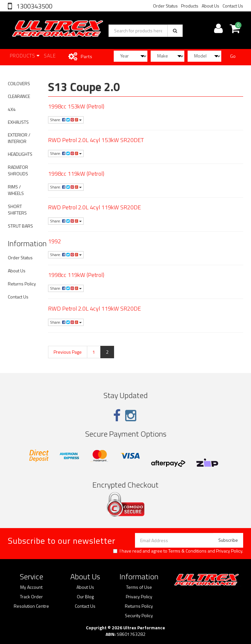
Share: (66, 120)
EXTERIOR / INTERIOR (19, 138)
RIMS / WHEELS (16, 190)
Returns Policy (22, 284)
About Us (210, 6)
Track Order (31, 597)
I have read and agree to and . (178, 551)
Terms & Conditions (187, 551)
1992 (55, 241)
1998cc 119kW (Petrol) (76, 174)
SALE (50, 56)
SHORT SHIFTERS (17, 209)
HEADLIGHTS (20, 154)
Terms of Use (139, 587)
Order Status (165, 6)
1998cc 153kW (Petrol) (76, 106)
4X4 (12, 109)
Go (233, 56)
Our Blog (85, 597)
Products (190, 6)
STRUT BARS (20, 226)
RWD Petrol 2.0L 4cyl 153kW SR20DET (96, 140)
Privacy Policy (229, 551)
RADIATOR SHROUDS (18, 170)
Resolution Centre (31, 606)
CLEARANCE (19, 96)
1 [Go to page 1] (94, 352)
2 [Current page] (107, 352)
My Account (31, 587)
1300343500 (34, 6)
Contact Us (233, 6)
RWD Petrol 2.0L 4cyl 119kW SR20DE (94, 207)
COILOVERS (19, 83)
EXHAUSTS (18, 122)
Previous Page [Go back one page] (68, 352)
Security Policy (139, 616)
